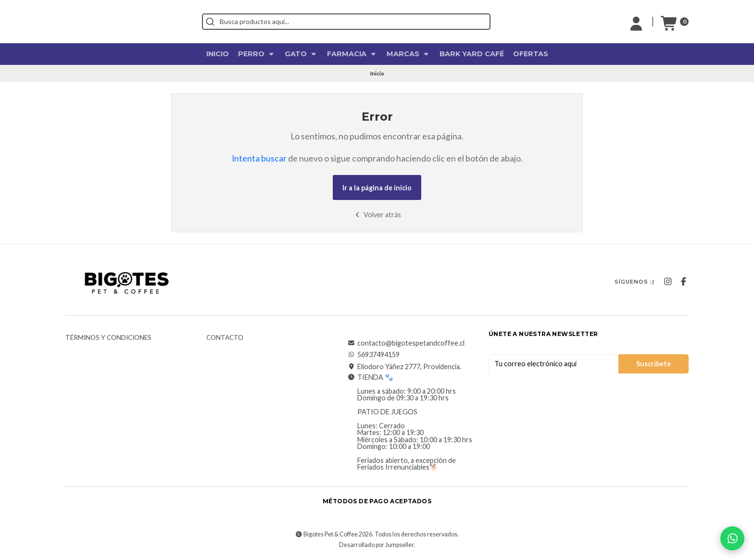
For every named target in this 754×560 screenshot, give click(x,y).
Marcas (408, 54)
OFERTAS (531, 54)
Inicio (218, 54)
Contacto (225, 338)
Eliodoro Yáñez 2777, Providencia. (404, 367)
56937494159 (374, 355)
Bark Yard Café (472, 54)
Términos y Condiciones (108, 338)
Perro (257, 54)
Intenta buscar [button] (259, 158)
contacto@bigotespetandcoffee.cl (406, 343)
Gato (301, 54)
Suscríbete (653, 364)
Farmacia (352, 54)
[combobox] (390, 22)
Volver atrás (377, 215)
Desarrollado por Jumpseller (376, 545)
